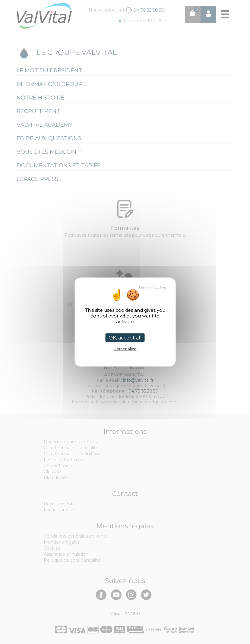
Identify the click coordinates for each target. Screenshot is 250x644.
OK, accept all (125, 338)
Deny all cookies (153, 287)
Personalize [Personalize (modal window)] (125, 349)
